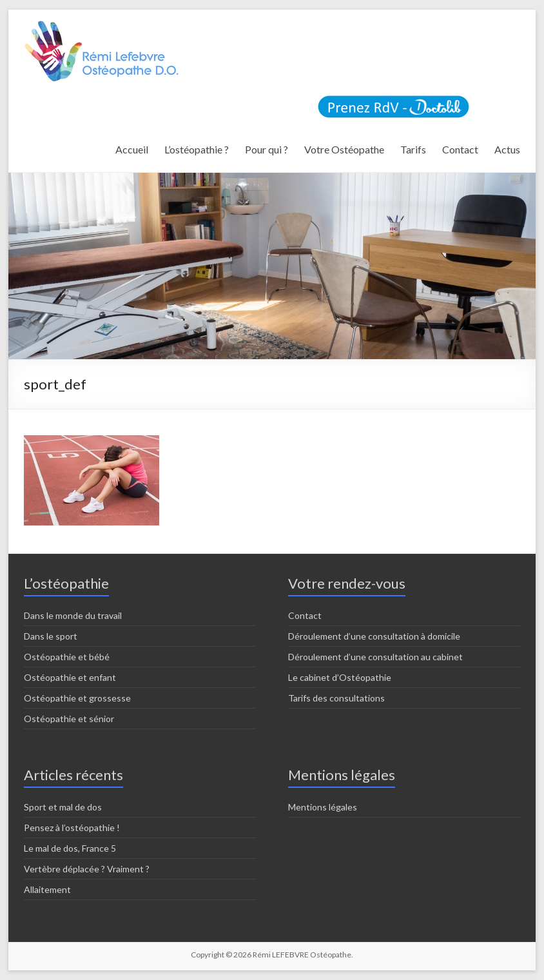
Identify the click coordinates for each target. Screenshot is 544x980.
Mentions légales (323, 807)
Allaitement (47, 889)
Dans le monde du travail (73, 615)
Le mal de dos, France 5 (70, 848)
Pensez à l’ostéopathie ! (72, 828)
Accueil (132, 149)
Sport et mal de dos (63, 807)
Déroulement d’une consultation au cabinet (375, 657)
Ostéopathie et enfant (70, 677)
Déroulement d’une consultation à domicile (374, 636)
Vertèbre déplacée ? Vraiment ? (87, 869)
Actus (507, 149)
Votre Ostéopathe (344, 149)
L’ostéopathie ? (197, 149)
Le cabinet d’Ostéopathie (340, 677)
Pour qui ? (267, 149)
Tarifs (413, 149)
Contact (460, 149)
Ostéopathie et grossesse (77, 698)
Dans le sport (51, 636)
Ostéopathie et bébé (67, 657)
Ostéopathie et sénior (69, 719)
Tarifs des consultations (336, 698)
